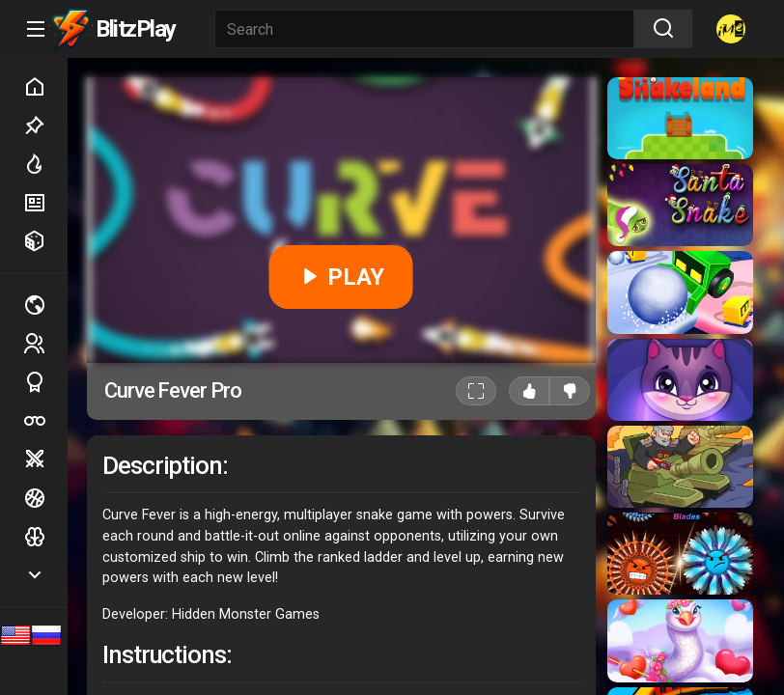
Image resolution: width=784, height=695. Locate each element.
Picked (45, 125)
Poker (45, 421)
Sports (45, 382)
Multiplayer (45, 305)
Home (45, 87)
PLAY (341, 277)
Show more (45, 575)
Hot (45, 164)
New (45, 203)
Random (45, 241)
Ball (45, 498)
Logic (45, 537)
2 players (45, 343)
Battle (45, 459)
